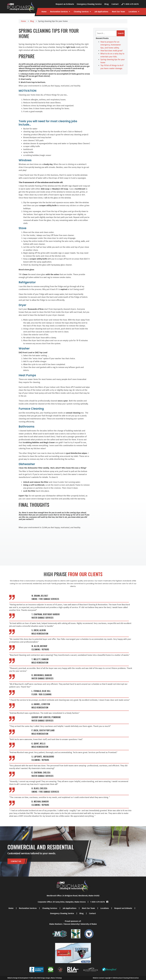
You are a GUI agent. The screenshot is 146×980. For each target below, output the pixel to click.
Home (44, 12)
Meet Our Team (118, 12)
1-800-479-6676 (131, 4)
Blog (107, 4)
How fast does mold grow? (111, 51)
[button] (54, 353)
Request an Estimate (65, 4)
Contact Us (16, 861)
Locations (133, 12)
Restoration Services (59, 12)
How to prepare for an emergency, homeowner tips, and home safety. (111, 45)
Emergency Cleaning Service (89, 4)
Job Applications (101, 12)
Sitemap (59, 978)
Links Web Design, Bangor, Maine (44, 978)
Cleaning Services (81, 12)
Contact (115, 4)
